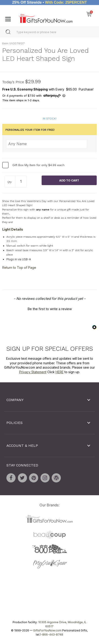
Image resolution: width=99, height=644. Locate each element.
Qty (9, 182)
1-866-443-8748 (51, 635)
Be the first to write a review (50, 309)
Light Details (13, 229)
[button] (49, 308)
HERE (60, 372)
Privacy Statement (33, 372)
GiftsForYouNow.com (47, 630)
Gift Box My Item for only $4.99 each (38, 165)
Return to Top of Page (19, 267)
